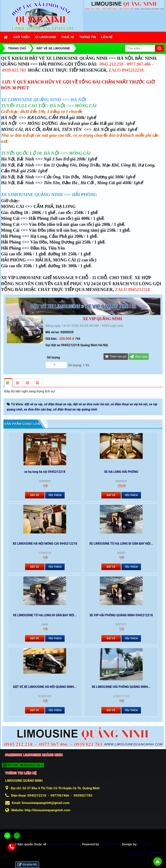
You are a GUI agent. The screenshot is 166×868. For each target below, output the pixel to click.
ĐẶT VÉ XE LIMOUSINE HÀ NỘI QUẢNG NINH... (45, 687)
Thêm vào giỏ (116, 356)
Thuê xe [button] (68, 37)
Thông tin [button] (88, 37)
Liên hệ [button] (107, 37)
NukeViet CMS (110, 844)
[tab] (8, 383)
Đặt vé (35, 495)
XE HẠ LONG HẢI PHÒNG (121, 472)
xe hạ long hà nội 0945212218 (45, 472)
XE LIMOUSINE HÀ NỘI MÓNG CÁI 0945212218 (45, 544)
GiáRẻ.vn (145, 844)
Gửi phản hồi (27, 865)
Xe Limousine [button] (45, 37)
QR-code (10, 765)
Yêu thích (55, 495)
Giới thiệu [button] (22, 37)
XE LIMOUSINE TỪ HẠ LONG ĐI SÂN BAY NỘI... (121, 544)
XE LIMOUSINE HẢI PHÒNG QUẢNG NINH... (121, 687)
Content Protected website (145, 853)
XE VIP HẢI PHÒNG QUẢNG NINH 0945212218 (121, 615)
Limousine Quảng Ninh (64, 844)
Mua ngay (139, 356)
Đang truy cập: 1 (32, 765)
